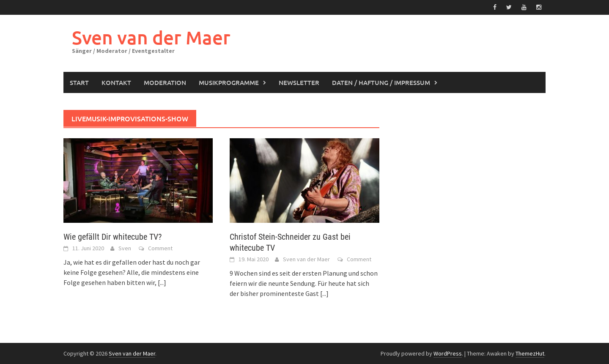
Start (79, 82)
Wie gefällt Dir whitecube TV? (112, 237)
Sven (125, 248)
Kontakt (116, 82)
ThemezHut (530, 353)
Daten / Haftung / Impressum (381, 82)
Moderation (165, 82)
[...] (162, 282)
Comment (160, 248)
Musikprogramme (229, 82)
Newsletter (299, 82)
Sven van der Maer (151, 37)
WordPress (448, 353)
